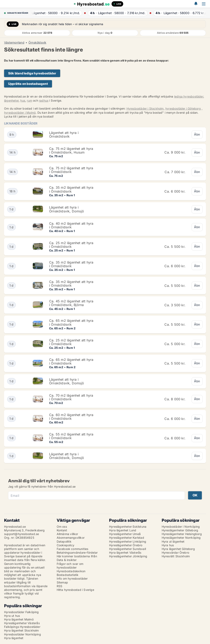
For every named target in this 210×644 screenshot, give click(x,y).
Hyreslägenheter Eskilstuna (128, 527)
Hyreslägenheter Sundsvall (128, 549)
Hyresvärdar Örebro (176, 553)
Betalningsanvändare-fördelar (77, 553)
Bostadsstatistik (68, 575)
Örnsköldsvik (37, 43)
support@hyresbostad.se (21, 534)
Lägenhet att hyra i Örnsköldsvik (64, 135)
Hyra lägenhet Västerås (125, 553)
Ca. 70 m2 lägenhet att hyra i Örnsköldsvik (71, 397)
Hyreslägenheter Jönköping (128, 556)
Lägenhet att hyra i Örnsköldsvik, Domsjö (67, 209)
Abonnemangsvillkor (71, 538)
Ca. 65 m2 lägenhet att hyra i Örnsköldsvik (71, 322)
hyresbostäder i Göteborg (183, 108)
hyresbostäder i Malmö (20, 113)
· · (55, 13)
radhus (44, 100)
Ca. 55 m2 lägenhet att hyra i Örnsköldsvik (71, 436)
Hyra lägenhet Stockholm (21, 630)
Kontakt (62, 530)
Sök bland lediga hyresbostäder (32, 73)
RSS (60, 586)
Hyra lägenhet (14, 638)
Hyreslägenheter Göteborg (180, 530)
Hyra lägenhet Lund (123, 530)
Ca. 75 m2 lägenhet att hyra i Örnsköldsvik (71, 170)
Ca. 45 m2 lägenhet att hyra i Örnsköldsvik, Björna (71, 303)
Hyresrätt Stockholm (176, 556)
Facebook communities (73, 549)
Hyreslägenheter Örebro (126, 545)
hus (23, 100)
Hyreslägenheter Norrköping (181, 538)
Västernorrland (14, 43)
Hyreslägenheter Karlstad (127, 538)
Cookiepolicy (65, 545)
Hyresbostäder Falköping (21, 612)
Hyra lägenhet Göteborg (178, 549)
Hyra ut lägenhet (173, 541)
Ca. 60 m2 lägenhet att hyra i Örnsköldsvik (71, 417)
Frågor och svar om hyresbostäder (70, 566)
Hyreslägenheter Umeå (125, 534)
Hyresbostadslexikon (71, 571)
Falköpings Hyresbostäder (22, 627)
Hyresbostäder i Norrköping (181, 527)
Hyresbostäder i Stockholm (145, 108)
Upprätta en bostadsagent (28, 84)
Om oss (62, 527)
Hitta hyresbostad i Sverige (75, 590)
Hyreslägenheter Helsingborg (182, 534)
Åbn (197, 134)
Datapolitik (64, 541)
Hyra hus (168, 545)
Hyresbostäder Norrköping (23, 634)
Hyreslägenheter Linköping (128, 541)
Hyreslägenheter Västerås (22, 623)
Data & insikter (67, 560)
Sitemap (62, 582)
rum (29, 100)
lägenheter (11, 100)
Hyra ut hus (12, 616)
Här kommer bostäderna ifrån (77, 556)
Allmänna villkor (67, 534)
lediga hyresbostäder (189, 96)
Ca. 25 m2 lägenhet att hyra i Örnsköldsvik (71, 245)
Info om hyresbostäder (72, 578)
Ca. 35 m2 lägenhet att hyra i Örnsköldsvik (71, 189)
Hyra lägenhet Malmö (19, 619)
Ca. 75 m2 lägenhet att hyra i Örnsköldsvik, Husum (71, 150)
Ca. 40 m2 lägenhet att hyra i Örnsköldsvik (71, 225)
